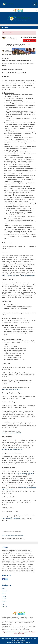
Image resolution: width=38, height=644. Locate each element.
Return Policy (22, 640)
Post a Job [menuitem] (5, 606)
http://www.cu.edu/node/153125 (11, 433)
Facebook (3, 579)
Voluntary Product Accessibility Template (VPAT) (19, 642)
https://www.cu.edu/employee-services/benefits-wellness (18, 276)
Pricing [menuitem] (4, 596)
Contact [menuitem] (4, 601)
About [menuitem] (3, 593)
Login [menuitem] (3, 604)
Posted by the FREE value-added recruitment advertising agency (13, 535)
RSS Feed (14, 640)
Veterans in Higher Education (18, 638)
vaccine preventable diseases (25, 473)
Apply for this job (30, 40)
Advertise (4, 599)
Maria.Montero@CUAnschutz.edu (12, 389)
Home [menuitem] (3, 588)
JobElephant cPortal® (11, 628)
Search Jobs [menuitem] (5, 591)
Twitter (6, 579)
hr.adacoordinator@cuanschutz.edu (12, 449)
